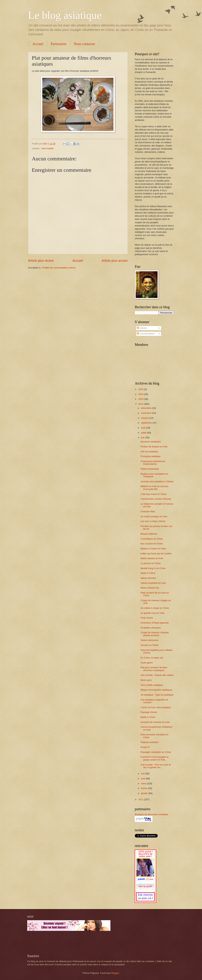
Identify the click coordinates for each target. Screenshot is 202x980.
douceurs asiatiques (151, 442)
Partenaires (59, 44)
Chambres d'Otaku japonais (155, 623)
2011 (141, 799)
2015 (141, 389)
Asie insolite (48, 148)
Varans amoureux (149, 640)
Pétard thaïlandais (150, 469)
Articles (142, 328)
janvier (145, 793)
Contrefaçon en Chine (152, 539)
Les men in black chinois (153, 521)
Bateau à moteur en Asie (153, 549)
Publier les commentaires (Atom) (59, 268)
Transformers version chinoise (156, 499)
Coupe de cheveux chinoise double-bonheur (155, 634)
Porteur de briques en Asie (154, 447)
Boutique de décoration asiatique (151, 814)
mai (143, 774)
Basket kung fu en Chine (153, 568)
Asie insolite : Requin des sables (157, 675)
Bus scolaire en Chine (152, 544)
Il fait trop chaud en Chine (154, 494)
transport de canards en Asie (155, 722)
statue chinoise (148, 578)
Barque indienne (149, 534)
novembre (146, 413)
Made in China (148, 573)
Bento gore (146, 680)
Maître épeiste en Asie (152, 558)
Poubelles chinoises (151, 628)
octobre (145, 418)
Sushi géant (147, 663)
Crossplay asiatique (150, 456)
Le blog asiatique (65, 15)
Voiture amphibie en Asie (153, 583)
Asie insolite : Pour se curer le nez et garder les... (156, 766)
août (144, 428)
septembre (147, 423)
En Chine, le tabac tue (152, 658)
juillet (144, 433)
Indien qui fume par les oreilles (156, 554)
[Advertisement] (69, 942)
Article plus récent (41, 261)
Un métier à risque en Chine (155, 608)
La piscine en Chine (151, 563)
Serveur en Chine (149, 645)
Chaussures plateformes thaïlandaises (153, 463)
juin (143, 437)
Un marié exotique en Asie (154, 516)
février (144, 788)
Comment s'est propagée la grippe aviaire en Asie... (154, 758)
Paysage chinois (149, 712)
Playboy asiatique (149, 742)
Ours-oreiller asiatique (152, 685)
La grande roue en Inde (152, 613)
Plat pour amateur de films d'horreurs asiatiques (154, 669)
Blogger (115, 973)
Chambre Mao (148, 511)
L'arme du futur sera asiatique (156, 707)
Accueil (38, 44)
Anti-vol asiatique (149, 451)
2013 (141, 399)
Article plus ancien (115, 261)
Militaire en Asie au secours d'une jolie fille (154, 488)
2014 (141, 394)
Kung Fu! (145, 747)
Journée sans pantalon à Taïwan (157, 481)
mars (144, 783)
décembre (146, 408)
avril (143, 779)
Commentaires (146, 334)
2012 (141, 404)
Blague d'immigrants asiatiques (156, 690)
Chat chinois (147, 618)
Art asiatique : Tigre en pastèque (157, 695)
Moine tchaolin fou (150, 588)
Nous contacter (85, 44)
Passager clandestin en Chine (156, 752)
